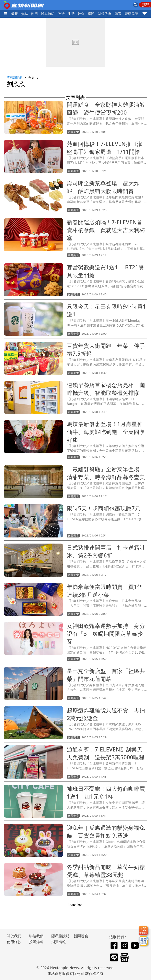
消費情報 (59, 942)
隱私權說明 (59, 936)
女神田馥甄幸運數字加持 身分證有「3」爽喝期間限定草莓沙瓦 (106, 634)
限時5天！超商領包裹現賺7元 (104, 508)
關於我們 (14, 936)
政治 (61, 14)
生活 (71, 14)
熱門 (35, 14)
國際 (91, 14)
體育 (118, 14)
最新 (14, 14)
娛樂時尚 (48, 14)
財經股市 (105, 14)
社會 (81, 14)
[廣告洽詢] (143, 941)
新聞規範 (81, 936)
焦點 (24, 14)
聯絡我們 (36, 936)
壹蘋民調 (132, 14)
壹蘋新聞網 (15, 77)
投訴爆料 (36, 942)
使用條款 (14, 942)
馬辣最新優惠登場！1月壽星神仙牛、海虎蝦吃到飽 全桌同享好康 (106, 432)
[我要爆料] (143, 931)
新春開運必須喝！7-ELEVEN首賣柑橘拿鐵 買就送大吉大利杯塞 (106, 230)
